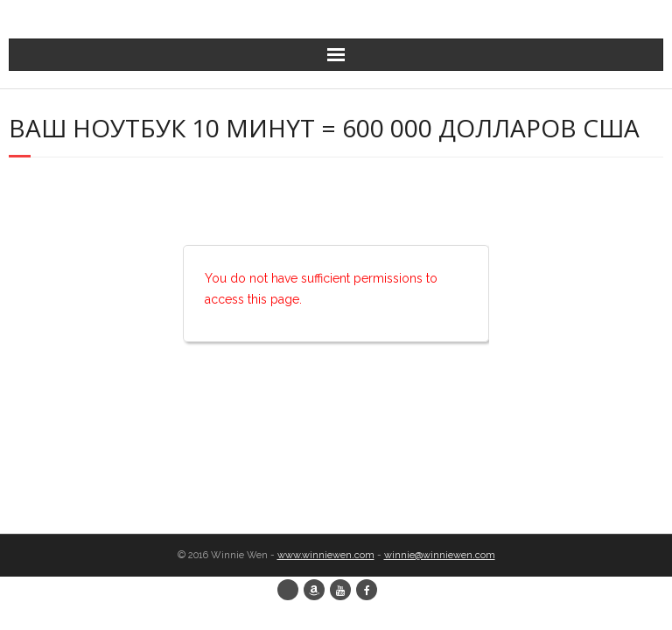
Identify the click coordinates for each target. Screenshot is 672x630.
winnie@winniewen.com (440, 555)
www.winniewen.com (326, 555)
